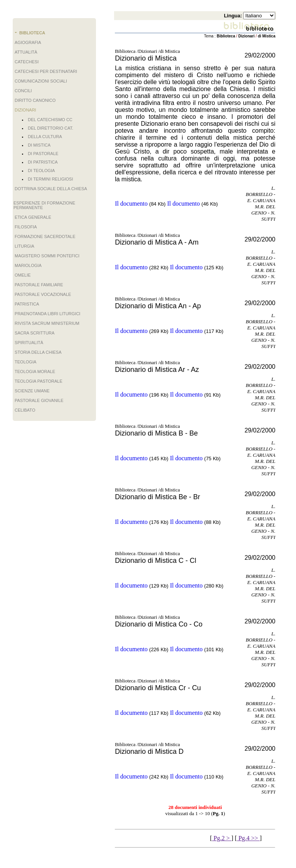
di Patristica (43, 162)
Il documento (131, 203)
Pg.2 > (222, 838)
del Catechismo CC (50, 120)
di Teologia (41, 171)
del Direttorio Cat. (50, 128)
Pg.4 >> (248, 838)
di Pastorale (43, 154)
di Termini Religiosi (50, 179)
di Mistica (39, 145)
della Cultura (45, 137)
